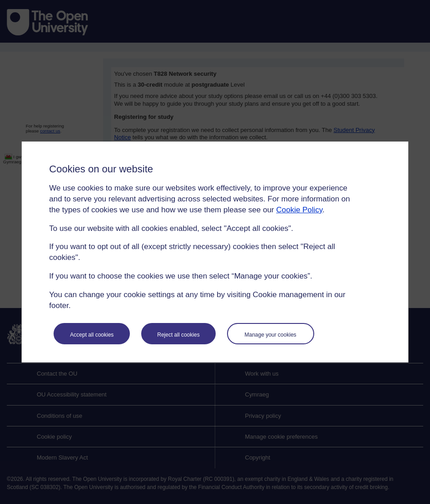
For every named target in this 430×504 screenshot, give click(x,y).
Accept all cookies (92, 335)
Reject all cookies (178, 335)
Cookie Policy (299, 210)
